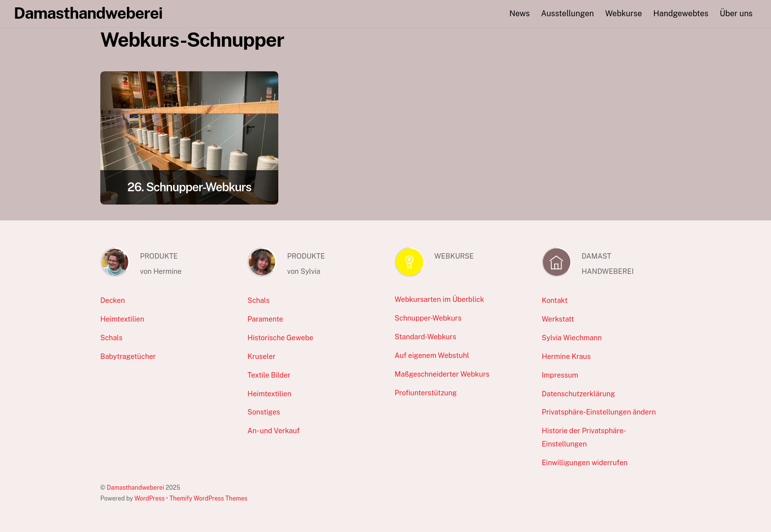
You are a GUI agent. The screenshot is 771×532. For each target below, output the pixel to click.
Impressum (560, 375)
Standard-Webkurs (426, 337)
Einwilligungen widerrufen (585, 462)
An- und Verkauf (273, 430)
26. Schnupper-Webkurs (189, 187)
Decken (113, 300)
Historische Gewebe (280, 338)
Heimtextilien (122, 319)
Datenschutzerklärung (578, 394)
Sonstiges (264, 412)
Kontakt (555, 300)
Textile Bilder (269, 375)
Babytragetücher (128, 356)
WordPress (149, 498)
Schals (111, 338)
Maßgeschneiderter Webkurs (442, 374)
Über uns (736, 14)
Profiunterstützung (426, 393)
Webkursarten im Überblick (440, 299)
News (519, 14)
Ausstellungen (567, 14)
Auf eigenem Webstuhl (432, 355)
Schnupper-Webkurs (428, 318)
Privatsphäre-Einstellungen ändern (599, 412)
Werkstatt (558, 319)
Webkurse (624, 14)
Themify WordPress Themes (209, 498)
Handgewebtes (681, 14)
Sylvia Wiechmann (572, 338)
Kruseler (261, 356)
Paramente (265, 319)
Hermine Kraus (566, 356)
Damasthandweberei (135, 488)
